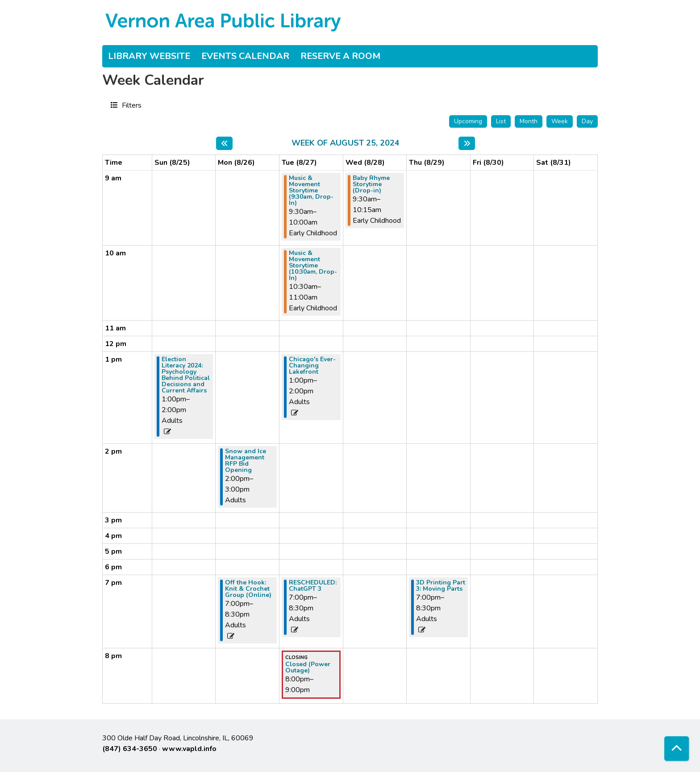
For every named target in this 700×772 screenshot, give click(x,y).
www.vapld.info (189, 749)
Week (560, 121)
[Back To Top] (677, 749)
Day (587, 121)
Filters (131, 105)
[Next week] (467, 143)
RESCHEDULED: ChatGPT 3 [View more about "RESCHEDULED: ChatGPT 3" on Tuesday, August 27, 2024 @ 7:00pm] (313, 586)
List (501, 121)
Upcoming (468, 121)
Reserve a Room (340, 56)
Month (529, 121)
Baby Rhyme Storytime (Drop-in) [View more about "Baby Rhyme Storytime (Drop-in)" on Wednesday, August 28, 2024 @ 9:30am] (371, 184)
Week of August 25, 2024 (346, 143)
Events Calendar (245, 56)
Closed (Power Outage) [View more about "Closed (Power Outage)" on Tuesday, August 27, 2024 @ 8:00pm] (308, 668)
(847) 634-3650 (130, 749)
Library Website (149, 56)
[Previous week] (224, 143)
